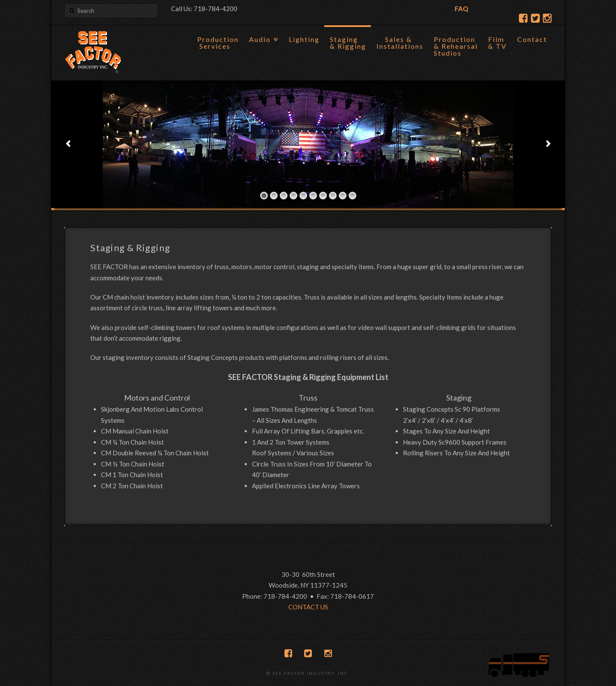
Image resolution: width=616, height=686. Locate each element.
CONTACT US (308, 607)
